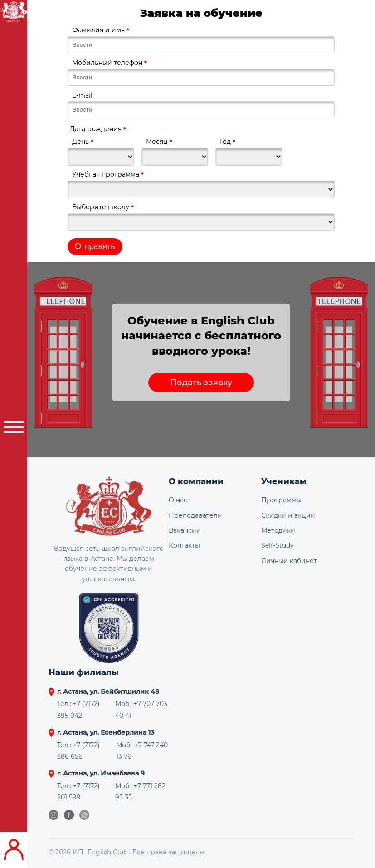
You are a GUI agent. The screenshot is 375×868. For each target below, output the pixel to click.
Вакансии (185, 530)
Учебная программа (108, 174)
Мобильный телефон (110, 63)
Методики (278, 530)
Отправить (95, 246)
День (83, 142)
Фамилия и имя (101, 30)
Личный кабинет (289, 561)
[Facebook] (69, 815)
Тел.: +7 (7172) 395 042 (78, 709)
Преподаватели (195, 515)
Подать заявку (201, 383)
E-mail (82, 95)
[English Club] (109, 510)
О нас (178, 500)
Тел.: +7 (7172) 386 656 (78, 751)
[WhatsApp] (84, 815)
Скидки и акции (288, 515)
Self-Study (278, 545)
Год (228, 142)
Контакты (184, 545)
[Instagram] (54, 815)
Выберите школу (103, 207)
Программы (281, 500)
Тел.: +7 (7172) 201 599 (78, 792)
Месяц (159, 142)
